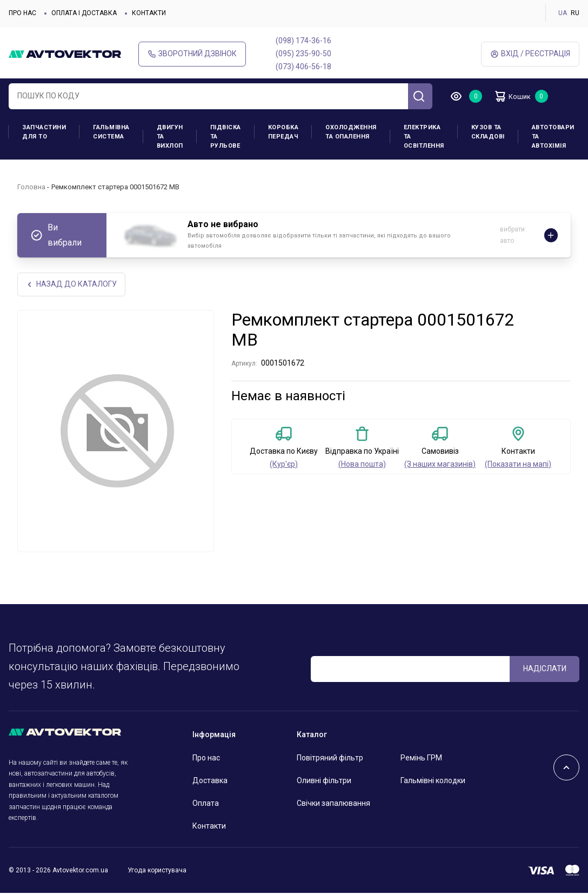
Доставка (210, 782)
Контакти (149, 13)
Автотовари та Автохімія (553, 137)
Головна (31, 187)
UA (563, 13)
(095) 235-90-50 (303, 54)
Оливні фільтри (324, 782)
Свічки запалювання (333, 804)
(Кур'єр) (284, 465)
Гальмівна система (111, 132)
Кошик (517, 96)
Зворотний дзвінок (192, 54)
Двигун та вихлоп (170, 137)
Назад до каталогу (72, 285)
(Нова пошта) (362, 465)
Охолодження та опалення (351, 132)
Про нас (22, 13)
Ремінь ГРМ (421, 759)
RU (575, 13)
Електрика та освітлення (424, 137)
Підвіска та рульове (226, 137)
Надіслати (545, 670)
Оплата (206, 804)
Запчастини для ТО (44, 132)
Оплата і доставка (84, 13)
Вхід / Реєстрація (530, 54)
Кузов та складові (488, 132)
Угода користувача (157, 871)
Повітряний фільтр (330, 759)
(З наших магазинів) (440, 465)
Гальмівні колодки (433, 782)
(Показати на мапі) (518, 465)
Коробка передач (283, 132)
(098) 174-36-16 (303, 41)
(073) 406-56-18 (303, 67)
